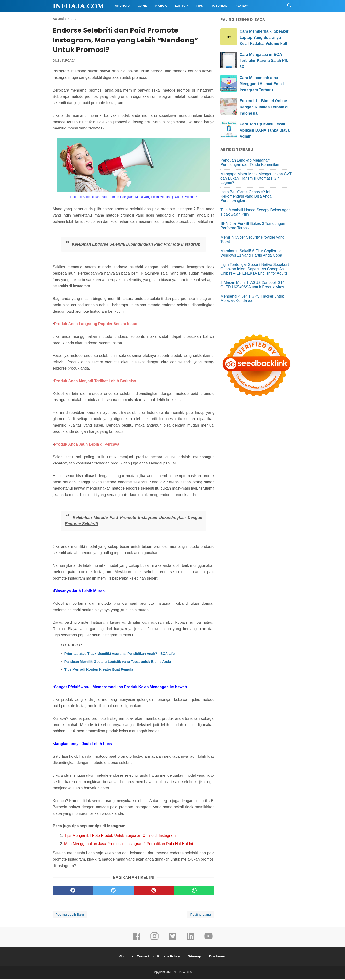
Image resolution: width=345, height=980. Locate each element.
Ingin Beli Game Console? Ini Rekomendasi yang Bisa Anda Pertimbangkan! (246, 196)
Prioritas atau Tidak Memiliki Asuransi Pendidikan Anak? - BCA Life (120, 655)
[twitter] (113, 892)
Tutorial (219, 6)
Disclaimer (220, 958)
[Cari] (289, 7)
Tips (200, 6)
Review (242, 6)
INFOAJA (69, 62)
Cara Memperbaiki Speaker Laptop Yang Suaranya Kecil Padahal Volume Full (264, 37)
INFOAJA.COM (78, 6)
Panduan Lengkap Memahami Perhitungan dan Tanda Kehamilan (250, 162)
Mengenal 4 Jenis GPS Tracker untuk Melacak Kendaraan (252, 298)
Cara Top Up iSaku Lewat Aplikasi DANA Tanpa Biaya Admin (265, 130)
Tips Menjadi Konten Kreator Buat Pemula (99, 671)
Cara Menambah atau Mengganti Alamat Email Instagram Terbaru (262, 84)
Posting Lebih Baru (70, 916)
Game (143, 6)
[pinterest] (154, 892)
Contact (142, 958)
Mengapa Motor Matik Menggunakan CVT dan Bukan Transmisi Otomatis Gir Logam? (256, 178)
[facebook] (73, 892)
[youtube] (208, 941)
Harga (161, 6)
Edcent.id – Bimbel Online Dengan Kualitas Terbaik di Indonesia (264, 107)
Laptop (181, 6)
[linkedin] (190, 941)
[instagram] (155, 941)
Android (122, 6)
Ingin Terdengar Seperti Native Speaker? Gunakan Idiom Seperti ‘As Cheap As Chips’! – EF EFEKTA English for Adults (255, 269)
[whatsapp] (194, 892)
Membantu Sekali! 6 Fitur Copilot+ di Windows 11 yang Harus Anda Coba (251, 253)
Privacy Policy (169, 958)
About (122, 958)
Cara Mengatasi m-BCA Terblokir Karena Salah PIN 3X (264, 61)
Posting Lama (201, 916)
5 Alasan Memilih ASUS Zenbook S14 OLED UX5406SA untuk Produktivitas (253, 285)
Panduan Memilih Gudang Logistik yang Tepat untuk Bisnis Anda (118, 663)
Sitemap (195, 958)
